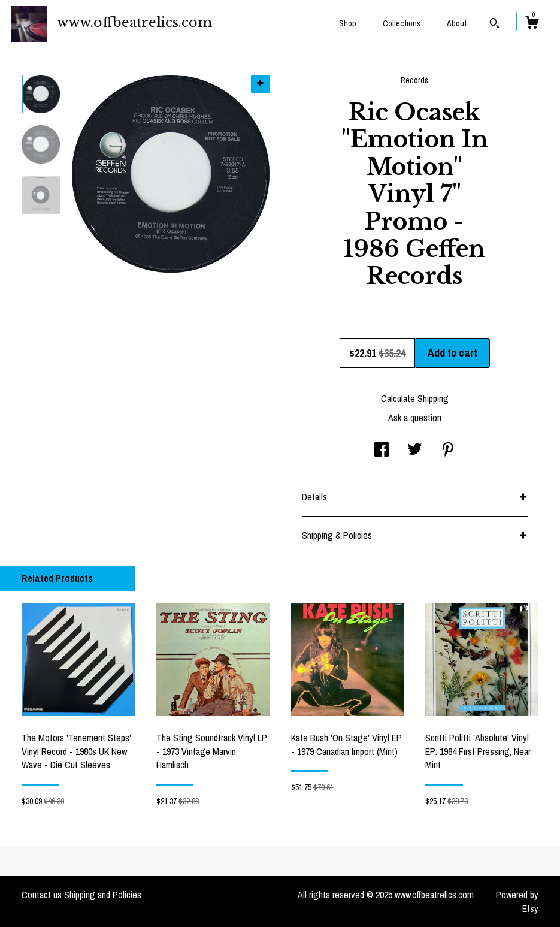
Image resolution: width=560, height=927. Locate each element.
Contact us (42, 895)
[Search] (494, 25)
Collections (402, 23)
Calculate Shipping (415, 398)
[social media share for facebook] (382, 451)
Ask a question (415, 418)
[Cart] (532, 24)
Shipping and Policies (103, 895)
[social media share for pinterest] (448, 451)
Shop (348, 23)
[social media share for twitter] (415, 451)
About (457, 23)
